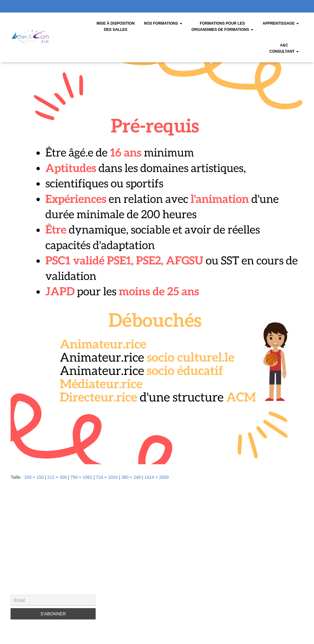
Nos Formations (163, 23)
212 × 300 (57, 477)
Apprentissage (281, 23)
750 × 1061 (81, 477)
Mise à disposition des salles (116, 26)
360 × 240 (131, 477)
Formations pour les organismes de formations (222, 26)
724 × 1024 (107, 477)
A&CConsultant (284, 48)
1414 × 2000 (157, 477)
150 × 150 (34, 477)
